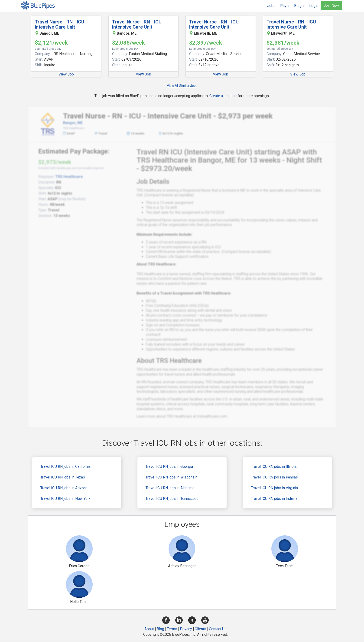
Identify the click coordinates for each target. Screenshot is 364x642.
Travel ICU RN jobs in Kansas (274, 477)
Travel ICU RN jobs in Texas (63, 477)
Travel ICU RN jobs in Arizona (64, 488)
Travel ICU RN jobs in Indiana (274, 499)
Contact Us (218, 629)
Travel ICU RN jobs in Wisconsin (171, 477)
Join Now (331, 5)
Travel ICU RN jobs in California (65, 467)
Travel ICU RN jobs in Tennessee (172, 499)
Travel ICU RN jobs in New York (65, 499)
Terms (172, 629)
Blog (160, 629)
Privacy (186, 629)
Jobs (271, 6)
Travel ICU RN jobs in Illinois (274, 467)
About (149, 629)
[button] (285, 6)
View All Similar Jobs (182, 86)
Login (314, 6)
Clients (200, 629)
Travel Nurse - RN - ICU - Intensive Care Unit (61, 24)
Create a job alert (223, 96)
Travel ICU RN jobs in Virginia (274, 488)
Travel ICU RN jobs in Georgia (169, 467)
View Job (66, 74)
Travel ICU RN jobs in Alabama (170, 488)
